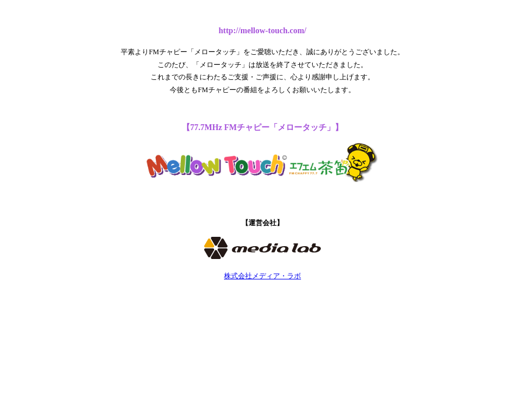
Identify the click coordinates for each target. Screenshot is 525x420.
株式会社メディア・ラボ (262, 276)
